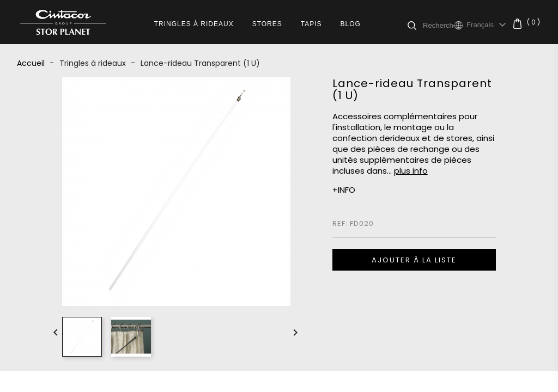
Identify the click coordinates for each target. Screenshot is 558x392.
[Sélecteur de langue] (488, 25)
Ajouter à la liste (414, 260)
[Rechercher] (438, 25)
